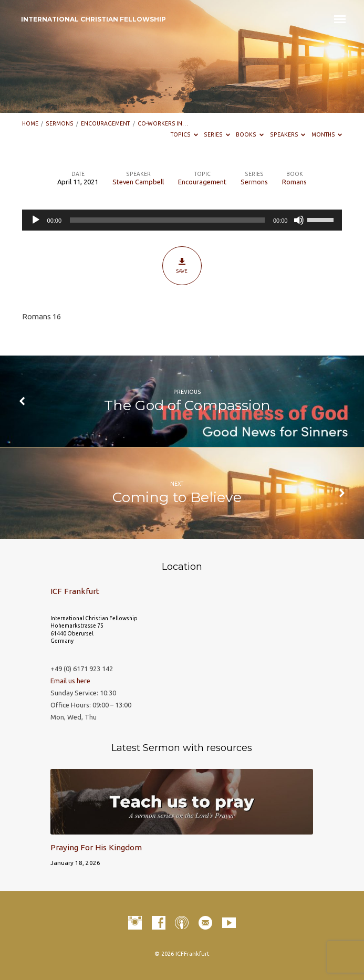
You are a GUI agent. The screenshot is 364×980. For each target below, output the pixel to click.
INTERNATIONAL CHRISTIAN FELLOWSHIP (93, 19)
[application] (182, 220)
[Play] (36, 220)
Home (30, 123)
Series (217, 134)
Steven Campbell (138, 182)
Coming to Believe (177, 497)
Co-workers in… (163, 123)
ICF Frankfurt (75, 591)
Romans (294, 182)
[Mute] (299, 220)
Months (327, 134)
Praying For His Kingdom (96, 847)
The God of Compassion (187, 405)
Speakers (288, 134)
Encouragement (105, 123)
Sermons (60, 123)
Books (250, 134)
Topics (184, 134)
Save (182, 265)
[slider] (167, 220)
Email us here (70, 681)
